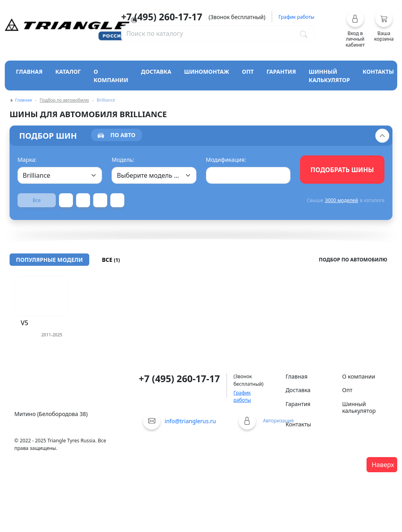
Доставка (156, 72)
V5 (25, 323)
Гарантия (281, 72)
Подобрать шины (342, 170)
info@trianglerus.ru (190, 421)
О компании (111, 76)
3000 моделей (341, 200)
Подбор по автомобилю (65, 100)
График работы (242, 396)
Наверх (383, 465)
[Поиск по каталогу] (304, 33)
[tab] (117, 135)
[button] (355, 29)
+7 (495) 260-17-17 (162, 17)
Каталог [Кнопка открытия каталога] (68, 72)
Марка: (27, 160)
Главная (29, 72)
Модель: (123, 160)
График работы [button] (296, 17)
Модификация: (226, 160)
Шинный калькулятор (329, 76)
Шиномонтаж (207, 72)
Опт (248, 72)
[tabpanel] (201, 181)
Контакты (378, 72)
